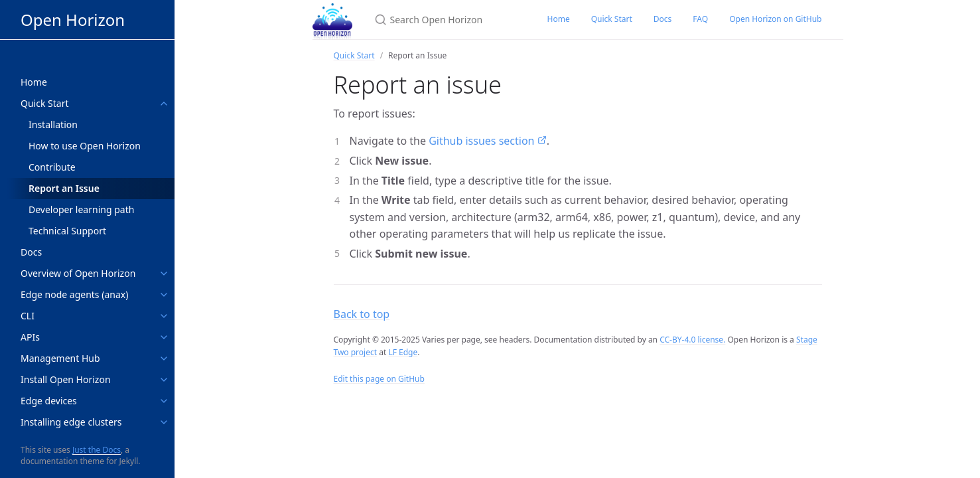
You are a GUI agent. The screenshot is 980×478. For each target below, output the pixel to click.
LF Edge (403, 352)
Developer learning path (81, 209)
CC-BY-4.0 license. (692, 340)
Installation (53, 124)
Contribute (52, 167)
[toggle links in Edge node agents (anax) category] (164, 295)
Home (559, 19)
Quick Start (612, 19)
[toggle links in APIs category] (164, 337)
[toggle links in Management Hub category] (164, 358)
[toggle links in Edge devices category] (164, 401)
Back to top (362, 314)
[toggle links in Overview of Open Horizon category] (164, 274)
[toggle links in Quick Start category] (164, 104)
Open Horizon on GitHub (775, 19)
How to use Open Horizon (85, 146)
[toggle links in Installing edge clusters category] (164, 422)
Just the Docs (97, 450)
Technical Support (67, 231)
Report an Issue (64, 188)
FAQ (700, 19)
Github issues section (483, 141)
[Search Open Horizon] (445, 20)
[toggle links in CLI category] (164, 316)
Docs (663, 19)
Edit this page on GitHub (379, 379)
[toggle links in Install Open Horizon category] (164, 380)
